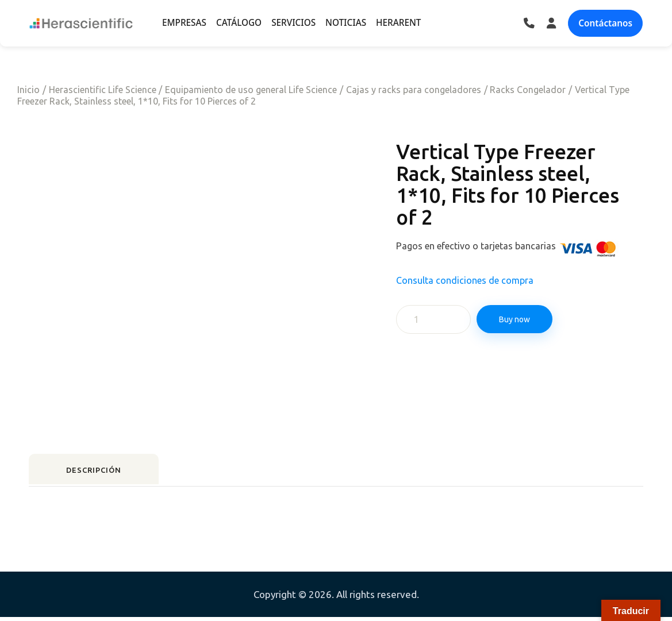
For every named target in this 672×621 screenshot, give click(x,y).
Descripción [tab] (109, 472)
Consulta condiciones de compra (465, 280)
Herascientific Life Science (103, 90)
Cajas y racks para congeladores (414, 90)
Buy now (518, 319)
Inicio (28, 90)
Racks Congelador (528, 90)
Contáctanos (605, 23)
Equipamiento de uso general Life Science (251, 90)
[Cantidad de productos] (433, 319)
